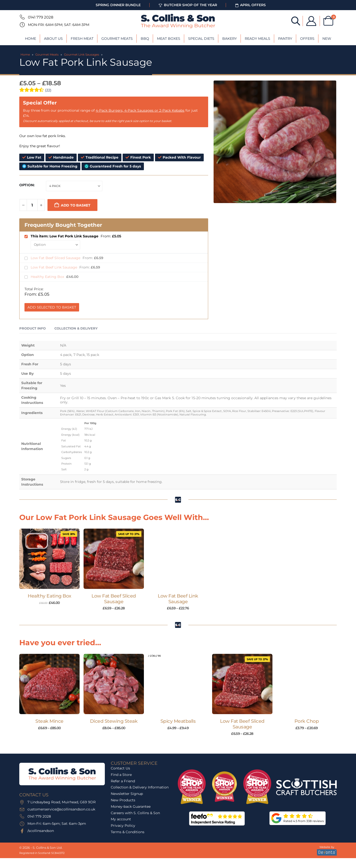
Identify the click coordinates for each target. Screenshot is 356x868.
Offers (307, 39)
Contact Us (120, 768)
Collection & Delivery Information (140, 787)
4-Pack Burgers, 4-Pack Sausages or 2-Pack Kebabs (140, 110)
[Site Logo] (178, 21)
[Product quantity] (32, 205)
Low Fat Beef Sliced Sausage (56, 258)
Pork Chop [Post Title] (307, 721)
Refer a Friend (123, 781)
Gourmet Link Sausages (82, 54)
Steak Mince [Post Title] (49, 721)
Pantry (285, 39)
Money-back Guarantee (131, 806)
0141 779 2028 (41, 17)
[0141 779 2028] (22, 17)
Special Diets (201, 39)
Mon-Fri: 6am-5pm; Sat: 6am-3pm (59, 25)
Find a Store (121, 775)
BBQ (145, 39)
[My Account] (311, 21)
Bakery (230, 39)
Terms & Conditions (128, 832)
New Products (123, 800)
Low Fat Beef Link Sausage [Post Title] (178, 599)
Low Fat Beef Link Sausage (54, 267)
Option (26, 185)
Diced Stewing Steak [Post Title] (114, 721)
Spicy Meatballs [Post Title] (178, 721)
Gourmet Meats (117, 39)
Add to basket (76, 205)
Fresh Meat (82, 39)
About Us (53, 39)
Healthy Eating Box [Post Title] (49, 596)
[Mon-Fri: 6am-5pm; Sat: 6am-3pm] (22, 25)
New (327, 39)
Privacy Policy (123, 826)
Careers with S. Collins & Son (135, 813)
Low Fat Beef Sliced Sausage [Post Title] (114, 599)
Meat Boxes (169, 39)
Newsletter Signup (127, 794)
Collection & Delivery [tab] (76, 328)
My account (121, 819)
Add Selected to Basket (52, 307)
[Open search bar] (296, 21)
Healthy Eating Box (48, 277)
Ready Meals (257, 39)
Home (31, 39)
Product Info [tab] (33, 328)
